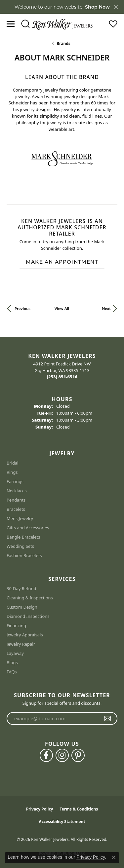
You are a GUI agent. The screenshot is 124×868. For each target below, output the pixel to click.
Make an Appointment (62, 263)
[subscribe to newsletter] (108, 719)
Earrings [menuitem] (15, 481)
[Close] (116, 7)
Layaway (15, 653)
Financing (16, 625)
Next (106, 308)
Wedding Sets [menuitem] (20, 546)
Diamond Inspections (28, 616)
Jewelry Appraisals (25, 635)
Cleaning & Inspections (30, 598)
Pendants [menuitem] (16, 500)
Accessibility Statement (62, 822)
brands (63, 43)
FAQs (12, 672)
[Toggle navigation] (11, 24)
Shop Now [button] (97, 7)
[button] (25, 24)
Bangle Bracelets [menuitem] (23, 537)
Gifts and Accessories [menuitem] (28, 528)
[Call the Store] (62, 377)
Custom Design (22, 607)
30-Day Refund (21, 588)
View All (62, 308)
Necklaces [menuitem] (17, 491)
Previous (22, 308)
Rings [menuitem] (12, 472)
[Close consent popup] (114, 857)
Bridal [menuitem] (13, 463)
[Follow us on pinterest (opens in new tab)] (78, 755)
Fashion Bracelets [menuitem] (24, 555)
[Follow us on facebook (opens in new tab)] (46, 755)
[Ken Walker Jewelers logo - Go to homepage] (62, 24)
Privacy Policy (40, 809)
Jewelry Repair (21, 644)
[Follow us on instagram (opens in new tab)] (62, 755)
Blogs (12, 662)
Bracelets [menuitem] (16, 509)
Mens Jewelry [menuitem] (20, 518)
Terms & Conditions (79, 809)
